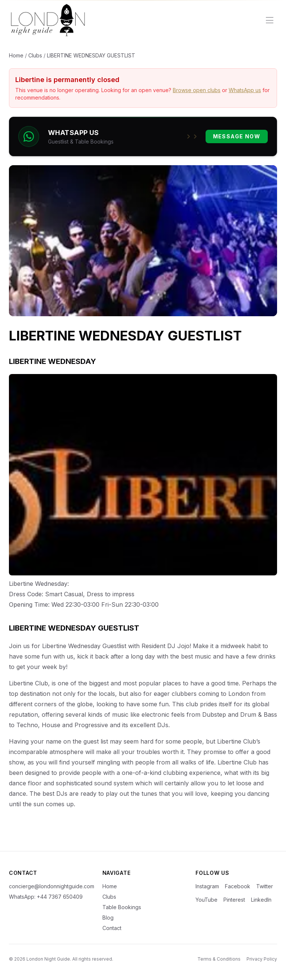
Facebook (238, 886)
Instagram (207, 886)
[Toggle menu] (270, 20)
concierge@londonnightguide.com (50, 886)
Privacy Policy (262, 959)
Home (16, 55)
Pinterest (234, 900)
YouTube (206, 900)
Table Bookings (122, 907)
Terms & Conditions (219, 959)
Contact (112, 928)
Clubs (35, 55)
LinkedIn (261, 900)
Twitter (265, 886)
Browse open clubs (197, 90)
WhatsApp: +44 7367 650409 (46, 897)
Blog (108, 918)
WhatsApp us (245, 90)
